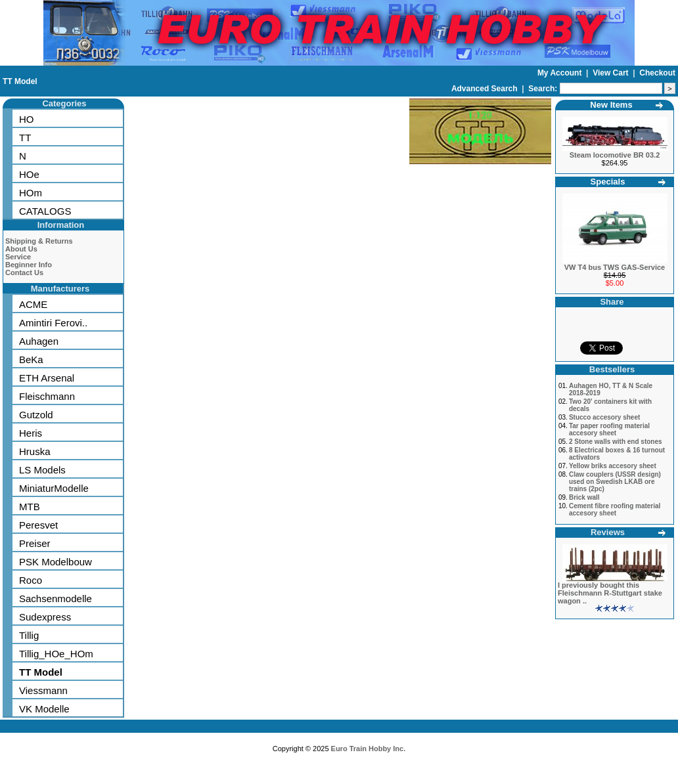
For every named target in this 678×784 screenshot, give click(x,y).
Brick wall (584, 497)
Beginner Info (29, 265)
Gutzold (36, 415)
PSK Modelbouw (56, 562)
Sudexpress (45, 617)
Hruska (35, 451)
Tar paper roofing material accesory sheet (609, 429)
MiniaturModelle (54, 488)
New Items (611, 105)
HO (27, 119)
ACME (33, 304)
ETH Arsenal (47, 378)
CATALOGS (45, 211)
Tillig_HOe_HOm (56, 654)
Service (18, 257)
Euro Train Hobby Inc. (369, 749)
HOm (31, 193)
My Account (561, 73)
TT (25, 138)
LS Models (42, 470)
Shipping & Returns (39, 241)
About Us (21, 249)
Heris (31, 433)
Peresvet (38, 525)
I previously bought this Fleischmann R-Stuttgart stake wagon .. (610, 593)
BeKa (31, 359)
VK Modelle (44, 709)
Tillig (29, 635)
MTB (30, 507)
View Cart (612, 73)
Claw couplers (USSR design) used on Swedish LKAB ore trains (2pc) (615, 482)
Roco (31, 580)
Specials (608, 182)
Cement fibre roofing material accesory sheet (615, 510)
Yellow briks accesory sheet (613, 466)
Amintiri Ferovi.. (53, 323)
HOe (29, 174)
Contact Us (24, 272)
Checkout (657, 73)
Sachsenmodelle (56, 599)
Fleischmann (47, 396)
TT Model (20, 81)
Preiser (35, 543)
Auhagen (39, 341)
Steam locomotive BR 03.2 (615, 155)
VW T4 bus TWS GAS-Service (615, 267)
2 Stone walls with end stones (616, 442)
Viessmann (43, 690)
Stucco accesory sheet (604, 417)
